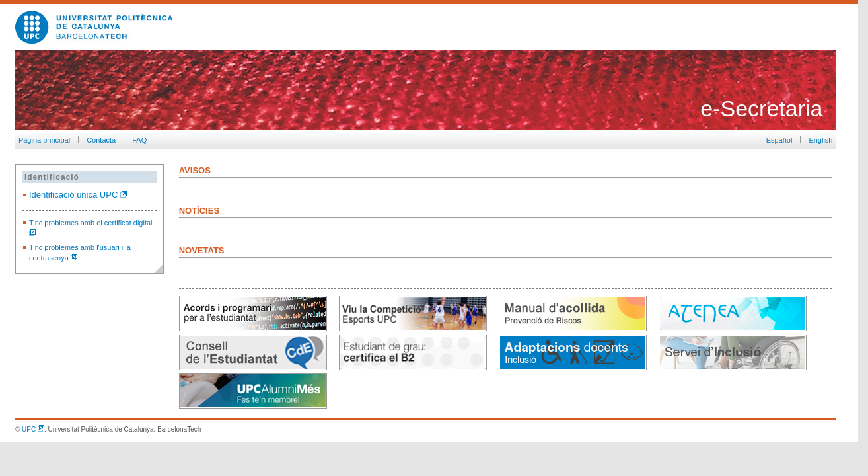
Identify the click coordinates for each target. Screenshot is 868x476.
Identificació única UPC (78, 195)
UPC (33, 429)
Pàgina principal (43, 140)
